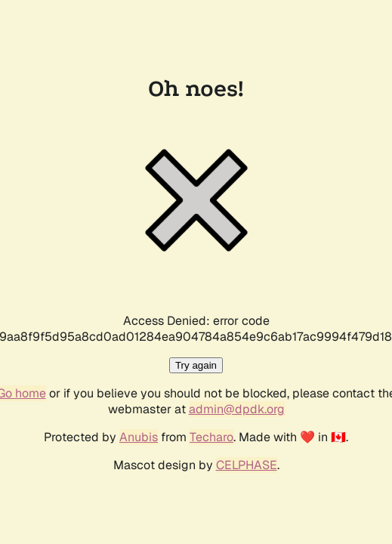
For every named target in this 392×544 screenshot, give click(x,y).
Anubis (139, 437)
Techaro (211, 437)
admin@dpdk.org (237, 409)
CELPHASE (247, 465)
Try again (196, 365)
